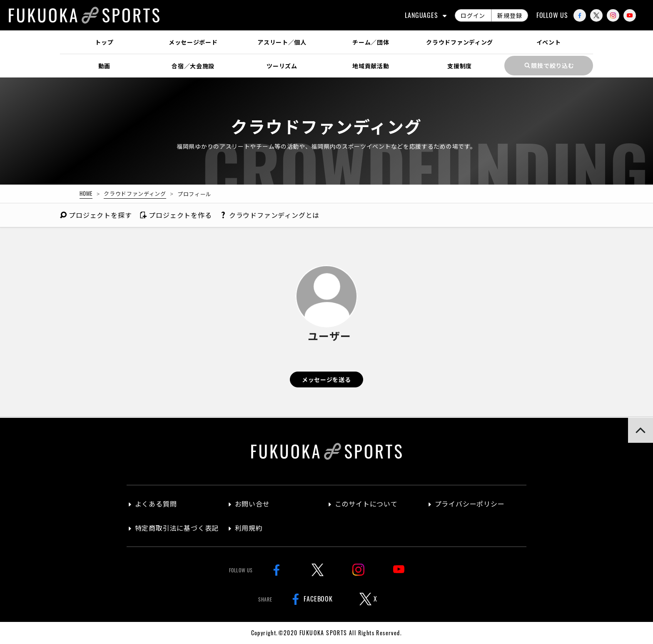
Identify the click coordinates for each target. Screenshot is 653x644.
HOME (86, 193)
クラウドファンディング (135, 193)
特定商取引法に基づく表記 (177, 528)
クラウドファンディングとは (270, 215)
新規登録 (510, 15)
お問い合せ (252, 504)
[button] (641, 430)
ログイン (473, 15)
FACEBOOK (310, 599)
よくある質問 (156, 504)
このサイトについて (366, 504)
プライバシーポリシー (470, 504)
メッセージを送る (326, 379)
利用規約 (249, 528)
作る (176, 215)
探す (96, 215)
